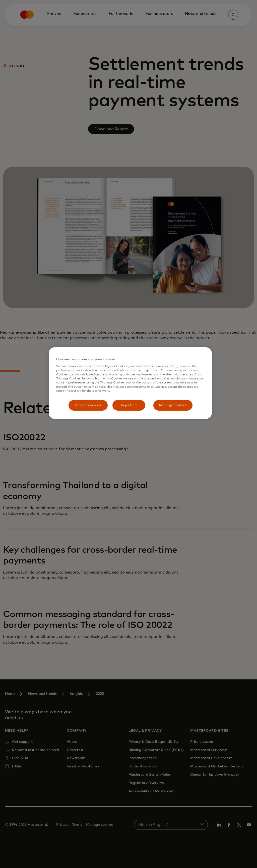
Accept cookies (88, 405)
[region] (130, 383)
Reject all (129, 405)
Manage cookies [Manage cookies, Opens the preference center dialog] (173, 405)
